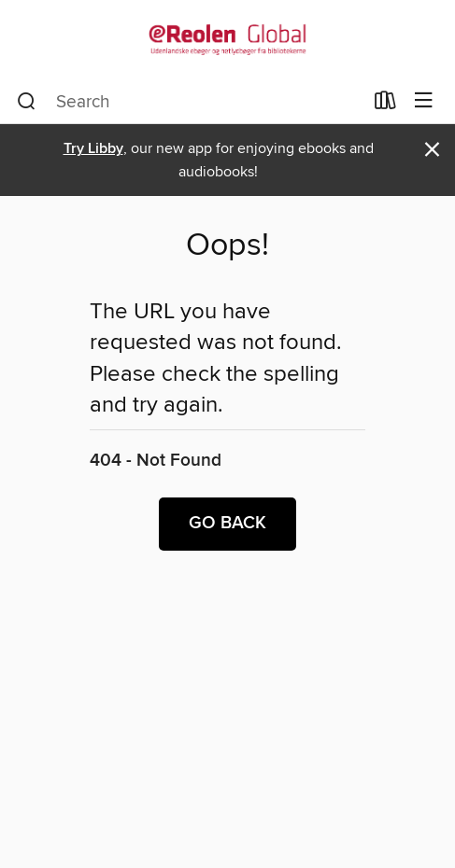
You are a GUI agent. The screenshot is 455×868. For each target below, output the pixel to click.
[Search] (27, 102)
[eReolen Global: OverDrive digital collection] (227, 40)
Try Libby (93, 149)
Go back (227, 524)
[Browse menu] (424, 101)
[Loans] (385, 105)
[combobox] (190, 102)
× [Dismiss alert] (432, 150)
